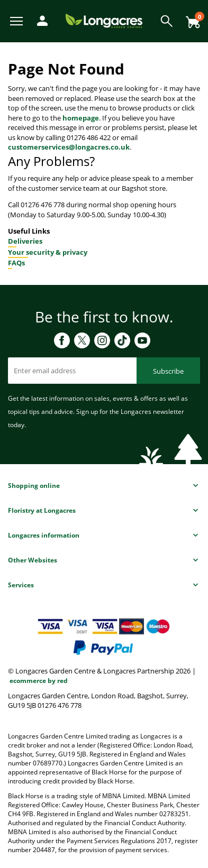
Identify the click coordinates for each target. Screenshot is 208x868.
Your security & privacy (48, 252)
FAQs (16, 263)
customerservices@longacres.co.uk (69, 147)
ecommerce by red (39, 681)
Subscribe (168, 371)
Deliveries (25, 241)
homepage (81, 118)
